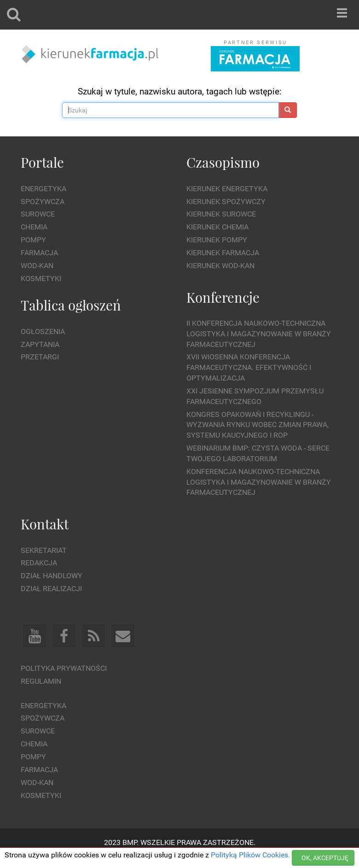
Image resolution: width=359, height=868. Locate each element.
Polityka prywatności (64, 668)
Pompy (33, 240)
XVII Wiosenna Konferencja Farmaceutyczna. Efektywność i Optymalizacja (249, 367)
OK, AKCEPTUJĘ (325, 858)
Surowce (38, 214)
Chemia (34, 227)
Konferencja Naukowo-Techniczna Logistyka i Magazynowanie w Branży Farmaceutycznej (259, 482)
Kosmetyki (41, 279)
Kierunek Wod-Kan (220, 266)
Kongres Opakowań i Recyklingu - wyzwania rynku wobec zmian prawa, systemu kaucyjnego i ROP (258, 425)
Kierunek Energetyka (227, 189)
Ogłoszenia (43, 331)
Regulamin (41, 681)
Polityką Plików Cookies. (250, 855)
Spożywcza (43, 202)
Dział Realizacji (51, 589)
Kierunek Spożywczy (226, 202)
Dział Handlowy (52, 576)
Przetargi (40, 357)
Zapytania (40, 344)
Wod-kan (37, 266)
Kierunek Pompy (217, 240)
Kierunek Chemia (217, 227)
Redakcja (39, 563)
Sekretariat (44, 550)
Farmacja (39, 253)
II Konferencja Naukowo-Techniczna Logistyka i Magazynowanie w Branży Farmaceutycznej (259, 334)
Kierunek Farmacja (223, 253)
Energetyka (43, 189)
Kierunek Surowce (221, 214)
